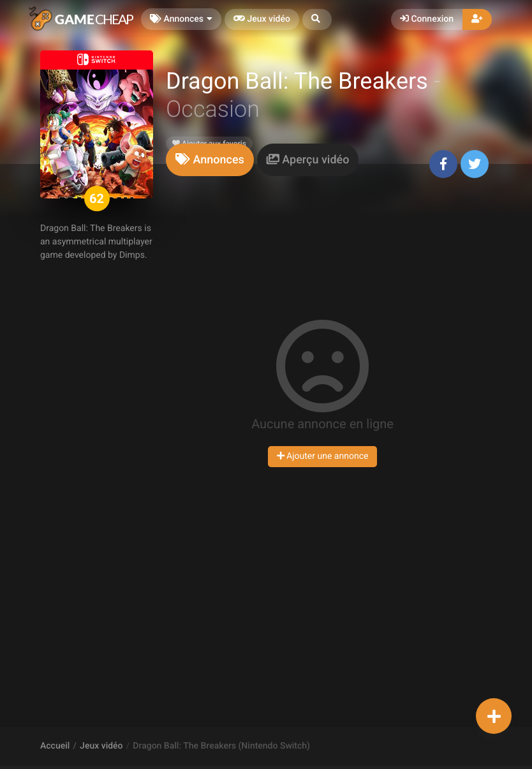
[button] (317, 19)
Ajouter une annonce (323, 456)
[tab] (210, 160)
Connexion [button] (427, 19)
